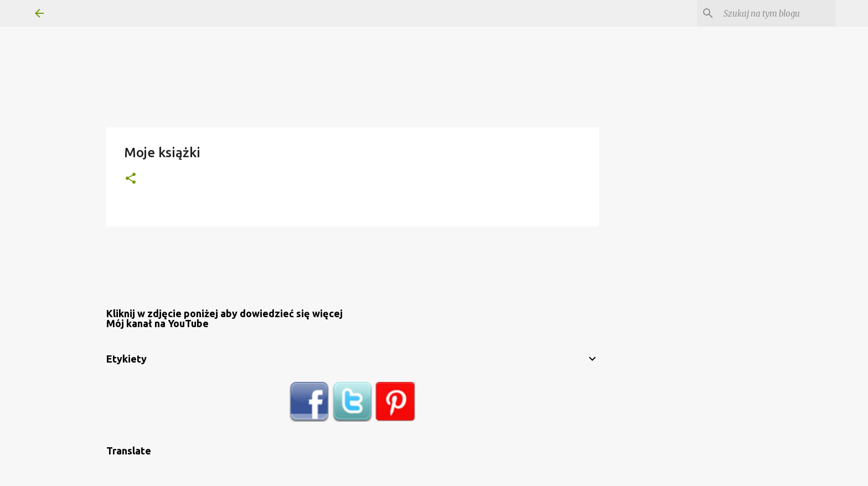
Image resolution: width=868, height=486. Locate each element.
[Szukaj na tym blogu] (777, 13)
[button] (131, 179)
